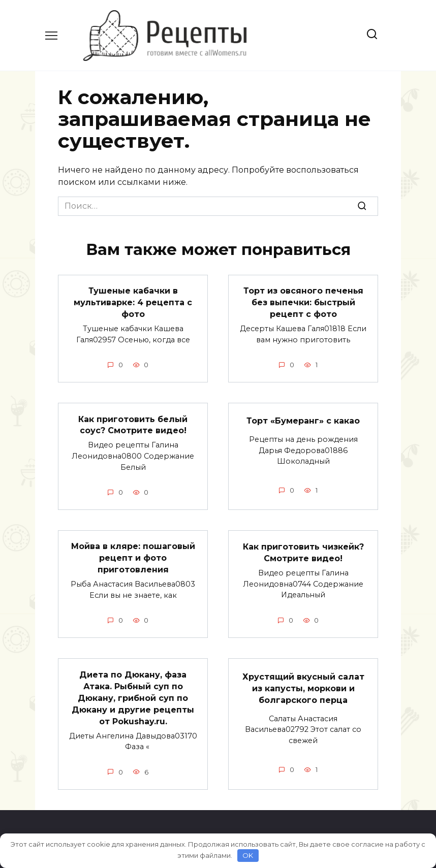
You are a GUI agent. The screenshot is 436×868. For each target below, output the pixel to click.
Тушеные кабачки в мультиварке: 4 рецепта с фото (133, 302)
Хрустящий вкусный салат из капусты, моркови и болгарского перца (303, 686)
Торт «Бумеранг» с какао (303, 420)
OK (248, 855)
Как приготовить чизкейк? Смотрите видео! (303, 550)
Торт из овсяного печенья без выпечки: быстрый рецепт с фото (303, 302)
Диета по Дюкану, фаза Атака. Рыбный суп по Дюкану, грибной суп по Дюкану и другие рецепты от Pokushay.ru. (133, 695)
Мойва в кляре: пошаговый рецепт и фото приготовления (133, 556)
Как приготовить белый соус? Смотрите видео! (133, 423)
